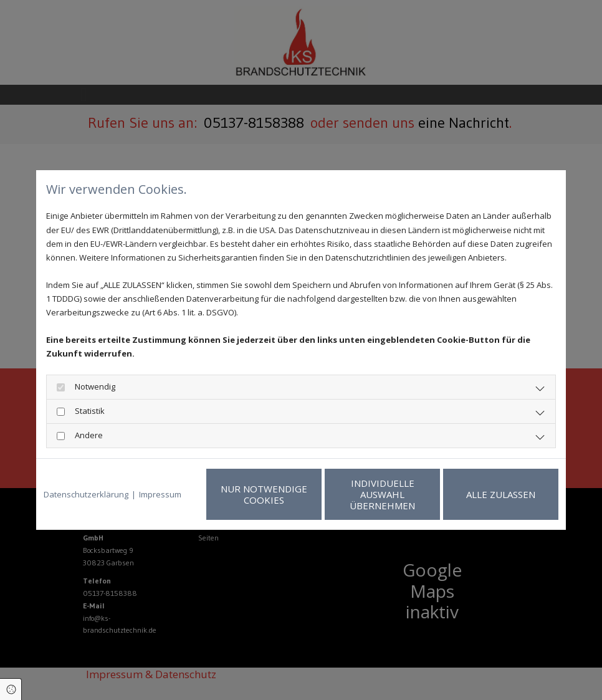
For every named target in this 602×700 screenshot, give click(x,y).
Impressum (160, 494)
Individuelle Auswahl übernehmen (382, 494)
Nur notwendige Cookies (264, 494)
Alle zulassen (501, 494)
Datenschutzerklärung (86, 494)
